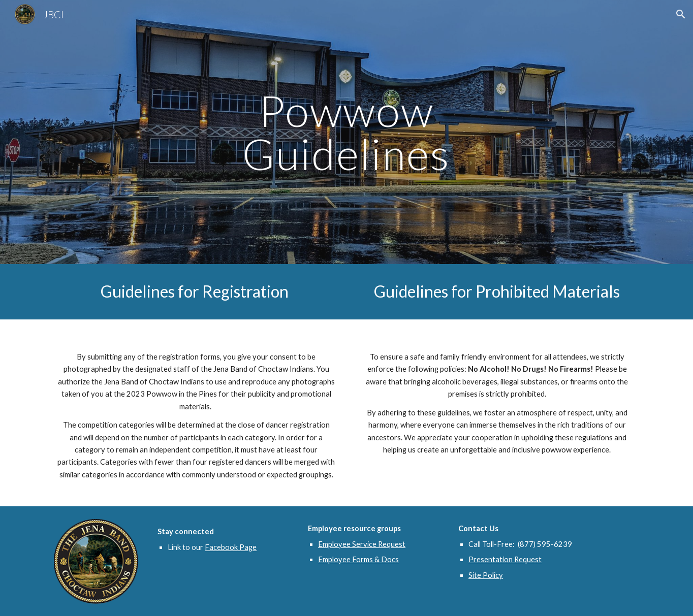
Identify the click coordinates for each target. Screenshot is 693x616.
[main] (346, 132)
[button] (681, 14)
